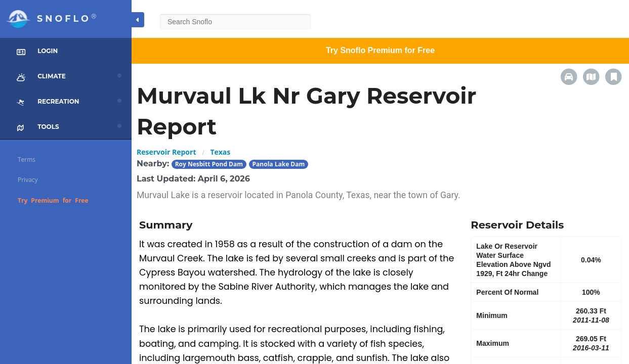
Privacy (28, 180)
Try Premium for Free (53, 200)
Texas (220, 152)
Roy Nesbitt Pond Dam (209, 164)
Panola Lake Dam (279, 164)
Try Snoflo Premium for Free (380, 50)
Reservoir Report (166, 152)
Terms (27, 160)
